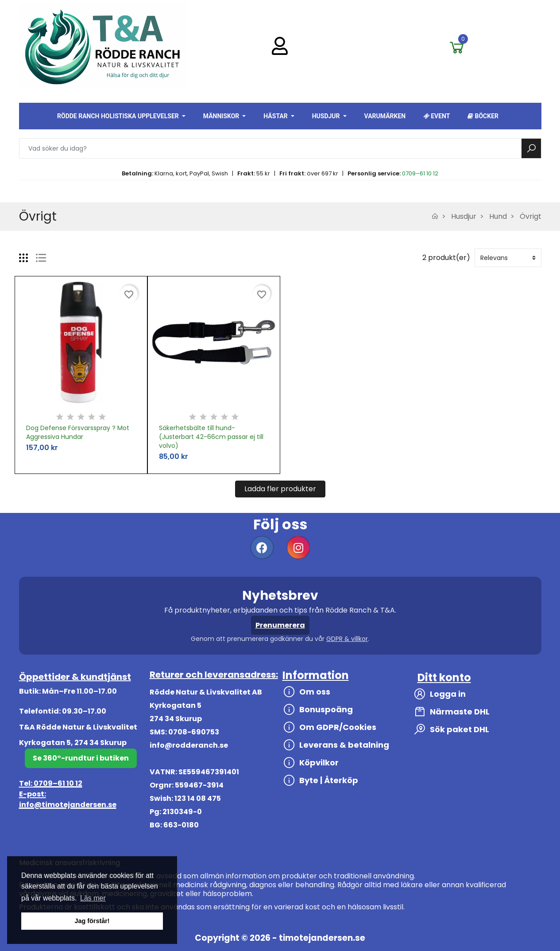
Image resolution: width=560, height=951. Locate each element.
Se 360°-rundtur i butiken (81, 758)
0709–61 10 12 (420, 173)
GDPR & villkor (347, 639)
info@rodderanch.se (189, 745)
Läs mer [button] (93, 898)
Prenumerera (280, 625)
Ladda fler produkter (280, 489)
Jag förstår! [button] (92, 921)
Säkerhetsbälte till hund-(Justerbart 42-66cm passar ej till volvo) (211, 437)
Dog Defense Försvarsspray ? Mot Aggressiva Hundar (78, 432)
